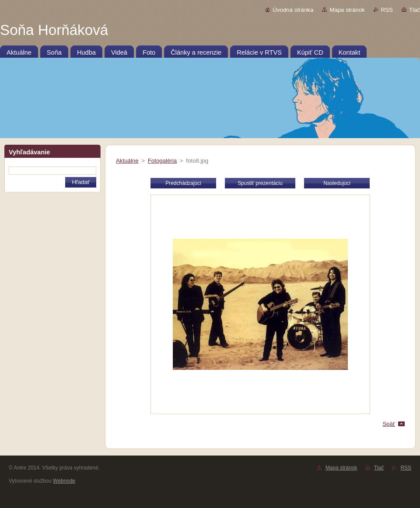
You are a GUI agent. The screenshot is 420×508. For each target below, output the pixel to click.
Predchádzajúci (183, 183)
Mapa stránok (347, 10)
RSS (387, 10)
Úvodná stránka (293, 10)
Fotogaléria (162, 161)
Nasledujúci (337, 183)
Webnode (64, 481)
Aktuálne (127, 161)
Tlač (415, 10)
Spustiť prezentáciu (260, 183)
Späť (389, 424)
